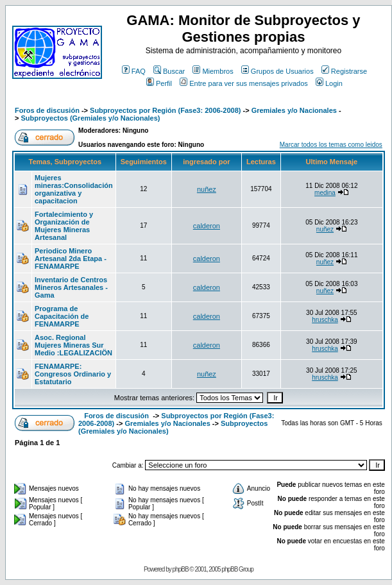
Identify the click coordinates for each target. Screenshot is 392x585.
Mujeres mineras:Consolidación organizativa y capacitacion (74, 189)
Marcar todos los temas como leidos (331, 145)
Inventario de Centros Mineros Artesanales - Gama (71, 287)
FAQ (134, 71)
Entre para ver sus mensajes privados (244, 83)
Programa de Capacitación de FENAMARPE (62, 316)
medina (325, 193)
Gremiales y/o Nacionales (294, 110)
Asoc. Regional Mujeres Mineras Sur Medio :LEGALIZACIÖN (73, 345)
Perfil (159, 83)
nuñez (207, 189)
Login (329, 83)
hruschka (325, 320)
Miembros (213, 71)
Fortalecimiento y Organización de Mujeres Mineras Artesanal (64, 226)
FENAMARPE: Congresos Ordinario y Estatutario (73, 374)
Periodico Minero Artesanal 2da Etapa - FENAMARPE (71, 259)
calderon (207, 226)
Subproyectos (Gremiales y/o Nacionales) (90, 118)
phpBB (181, 569)
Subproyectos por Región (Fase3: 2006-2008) (165, 110)
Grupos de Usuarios (277, 71)
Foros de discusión (47, 110)
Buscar (169, 71)
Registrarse (344, 71)
